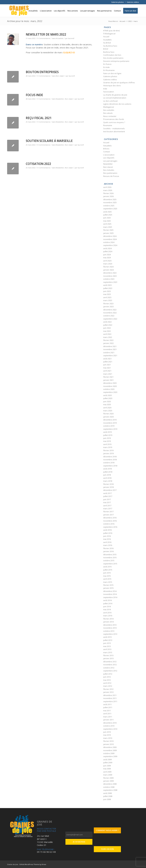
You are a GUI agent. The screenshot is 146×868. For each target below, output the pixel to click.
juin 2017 (107, 499)
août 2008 (107, 793)
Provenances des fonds (114, 119)
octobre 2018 (109, 463)
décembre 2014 (110, 591)
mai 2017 (107, 502)
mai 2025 (107, 221)
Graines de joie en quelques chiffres (119, 83)
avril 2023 (107, 297)
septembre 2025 (110, 209)
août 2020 (107, 395)
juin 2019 (107, 438)
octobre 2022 (109, 316)
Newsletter (60, 99)
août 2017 (107, 493)
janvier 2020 (108, 417)
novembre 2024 (110, 239)
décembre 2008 (110, 784)
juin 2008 (107, 799)
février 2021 (108, 377)
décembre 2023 (110, 273)
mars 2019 (108, 447)
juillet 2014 (108, 603)
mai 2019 (107, 441)
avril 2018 (107, 478)
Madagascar (109, 107)
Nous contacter (110, 116)
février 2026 (108, 193)
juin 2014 (107, 606)
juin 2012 (107, 677)
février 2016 (108, 548)
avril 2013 (107, 649)
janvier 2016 (108, 551)
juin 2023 (107, 291)
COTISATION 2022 (38, 164)
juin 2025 (107, 218)
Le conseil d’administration (115, 98)
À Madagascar (109, 34)
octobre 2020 (109, 389)
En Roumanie (109, 70)
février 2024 (108, 267)
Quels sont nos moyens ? (114, 122)
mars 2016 (108, 545)
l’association (109, 92)
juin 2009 (107, 766)
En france (107, 64)
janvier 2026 (108, 196)
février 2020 (108, 414)
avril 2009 (107, 772)
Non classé (60, 76)
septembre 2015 (110, 564)
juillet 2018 (108, 472)
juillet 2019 (108, 435)
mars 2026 (108, 190)
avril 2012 (107, 683)
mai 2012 (107, 680)
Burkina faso (109, 52)
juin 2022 (107, 328)
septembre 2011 (110, 701)
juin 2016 (107, 536)
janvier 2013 (108, 658)
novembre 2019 (110, 423)
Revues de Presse (111, 176)
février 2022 (108, 340)
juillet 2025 (108, 215)
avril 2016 (107, 542)
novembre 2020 (110, 386)
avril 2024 (107, 261)
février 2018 (108, 484)
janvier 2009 (108, 781)
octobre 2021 (109, 352)
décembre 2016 (110, 518)
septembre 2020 (110, 392)
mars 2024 (108, 264)
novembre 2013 (110, 628)
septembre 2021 (110, 355)
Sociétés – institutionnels (114, 128)
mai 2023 (107, 294)
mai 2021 (107, 368)
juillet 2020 (108, 398)
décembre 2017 (110, 490)
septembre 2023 (110, 282)
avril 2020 (107, 408)
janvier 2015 (108, 588)
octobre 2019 (109, 426)
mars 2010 (108, 738)
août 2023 (107, 285)
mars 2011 (108, 717)
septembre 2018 (110, 466)
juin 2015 (107, 573)
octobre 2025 (109, 206)
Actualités (60, 38)
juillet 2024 (108, 251)
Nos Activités (109, 170)
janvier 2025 (108, 233)
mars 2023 (108, 300)
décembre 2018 (110, 457)
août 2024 (107, 248)
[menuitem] (118, 2)
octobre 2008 (109, 787)
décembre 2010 (110, 723)
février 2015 (108, 585)
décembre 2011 (110, 695)
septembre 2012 (110, 671)
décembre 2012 (110, 662)
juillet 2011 (108, 707)
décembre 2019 (110, 420)
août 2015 (107, 567)
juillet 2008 (108, 796)
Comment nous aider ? (107, 830)
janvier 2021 (108, 380)
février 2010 (108, 741)
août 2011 (107, 704)
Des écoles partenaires (113, 58)
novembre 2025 (110, 202)
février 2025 (108, 230)
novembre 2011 (110, 698)
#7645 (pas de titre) (111, 31)
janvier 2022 (108, 343)
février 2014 (108, 619)
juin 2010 (107, 732)
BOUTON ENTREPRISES (42, 72)
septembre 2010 (110, 729)
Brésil (106, 49)
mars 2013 (108, 652)
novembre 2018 (110, 460)
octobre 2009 (109, 753)
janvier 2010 (108, 744)
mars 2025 (108, 227)
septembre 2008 (110, 790)
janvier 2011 (108, 720)
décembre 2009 (110, 747)
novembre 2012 (110, 665)
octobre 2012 (109, 668)
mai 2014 (107, 609)
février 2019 (108, 450)
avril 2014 (107, 613)
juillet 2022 (108, 325)
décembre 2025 (110, 199)
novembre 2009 (110, 750)
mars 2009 (108, 775)
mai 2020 (107, 404)
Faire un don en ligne (112, 73)
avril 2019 (107, 444)
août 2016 (107, 530)
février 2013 (108, 655)
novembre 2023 (110, 276)
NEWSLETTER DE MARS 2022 (46, 34)
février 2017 (108, 512)
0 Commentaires (44, 38)
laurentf (71, 38)
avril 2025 (107, 224)
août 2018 (107, 469)
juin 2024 (107, 255)
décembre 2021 (110, 346)
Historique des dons (112, 86)
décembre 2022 (110, 310)
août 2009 (107, 759)
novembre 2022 (110, 313)
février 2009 (108, 778)
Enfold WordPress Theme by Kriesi (33, 864)
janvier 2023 (108, 307)
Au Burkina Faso (110, 46)
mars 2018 (108, 481)
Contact (107, 152)
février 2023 (108, 304)
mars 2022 (108, 337)
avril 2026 (107, 187)
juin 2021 (107, 365)
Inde (105, 89)
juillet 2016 (108, 533)
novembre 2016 (110, 521)
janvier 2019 (108, 453)
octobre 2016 (109, 524)
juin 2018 (107, 475)
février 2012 (108, 689)
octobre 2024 (109, 242)
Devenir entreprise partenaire (116, 61)
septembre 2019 (110, 429)
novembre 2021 (110, 349)
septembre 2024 (110, 245)
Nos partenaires (110, 173)
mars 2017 (108, 509)
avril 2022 (107, 334)
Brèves (106, 149)
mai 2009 (107, 769)
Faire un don (107, 849)
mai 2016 (107, 539)
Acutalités (107, 40)
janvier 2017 (108, 515)
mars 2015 (108, 582)
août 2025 (107, 212)
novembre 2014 (110, 594)
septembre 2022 (110, 319)
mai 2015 (107, 576)
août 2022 (107, 322)
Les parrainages (110, 161)
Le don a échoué (110, 101)
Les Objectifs (109, 158)
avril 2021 (107, 371)
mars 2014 (108, 616)
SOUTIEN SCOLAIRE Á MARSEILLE (49, 141)
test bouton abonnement (114, 131)
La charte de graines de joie (115, 95)
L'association (109, 155)
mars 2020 (108, 411)
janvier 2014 (108, 622)
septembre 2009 (110, 756)
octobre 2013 (109, 631)
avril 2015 (107, 579)
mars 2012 (108, 686)
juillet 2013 (108, 640)
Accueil (106, 37)
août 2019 (107, 432)
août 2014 (107, 600)
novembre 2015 (110, 557)
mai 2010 (107, 735)
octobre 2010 (109, 726)
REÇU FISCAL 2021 (39, 118)
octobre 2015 (109, 560)
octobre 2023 (109, 279)
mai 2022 (107, 331)
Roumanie (108, 125)
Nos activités (109, 110)
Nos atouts (108, 113)
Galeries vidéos (133, 2)
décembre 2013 (110, 625)
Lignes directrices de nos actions (117, 104)
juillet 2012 (108, 674)
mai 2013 (107, 646)
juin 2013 (107, 643)
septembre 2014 (110, 597)
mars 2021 (108, 374)
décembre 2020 (110, 383)
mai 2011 (107, 711)
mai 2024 (107, 258)
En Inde (106, 67)
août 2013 (107, 637)
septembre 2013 (110, 634)
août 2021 (107, 359)
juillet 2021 (108, 362)
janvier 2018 (108, 487)
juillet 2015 (108, 570)
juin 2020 (107, 401)
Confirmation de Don (112, 55)
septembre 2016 (110, 527)
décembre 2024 (110, 236)
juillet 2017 (108, 496)
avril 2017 (107, 506)
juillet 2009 (108, 762)
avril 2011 (107, 714)
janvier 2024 (108, 270)
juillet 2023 (108, 288)
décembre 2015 (110, 554)
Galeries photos (118, 2)
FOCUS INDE (34, 95)
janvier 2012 (108, 692)
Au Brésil (107, 43)
